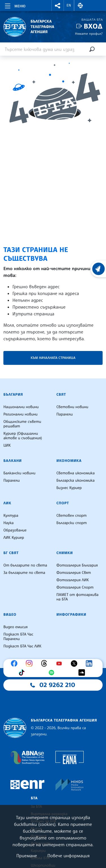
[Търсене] (92, 49)
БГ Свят (11, 553)
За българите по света (24, 573)
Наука (8, 523)
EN (69, 5)
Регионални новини (20, 414)
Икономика (69, 461)
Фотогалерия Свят (74, 573)
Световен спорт (72, 516)
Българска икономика (76, 481)
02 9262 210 (57, 685)
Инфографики (72, 615)
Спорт (63, 503)
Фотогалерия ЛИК (73, 580)
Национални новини (21, 407)
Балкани (13, 461)
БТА (34, 798)
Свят (61, 395)
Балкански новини (19, 473)
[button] (58, 6)
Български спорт (72, 523)
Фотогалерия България (77, 565)
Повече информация (69, 856)
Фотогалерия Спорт (75, 587)
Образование (15, 530)
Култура (11, 516)
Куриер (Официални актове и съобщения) (23, 436)
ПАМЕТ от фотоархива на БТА (78, 597)
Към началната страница (53, 358)
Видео (10, 615)
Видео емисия (16, 627)
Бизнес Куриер (69, 488)
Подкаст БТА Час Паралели (18, 637)
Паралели (65, 414)
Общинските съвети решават (22, 424)
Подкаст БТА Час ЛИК (22, 646)
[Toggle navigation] (15, 5)
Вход (93, 26)
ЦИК (7, 445)
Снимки (65, 553)
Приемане (27, 856)
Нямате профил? (89, 34)
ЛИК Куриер (14, 538)
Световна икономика (76, 473)
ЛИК (7, 503)
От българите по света (25, 565)
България (13, 395)
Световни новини (73, 407)
